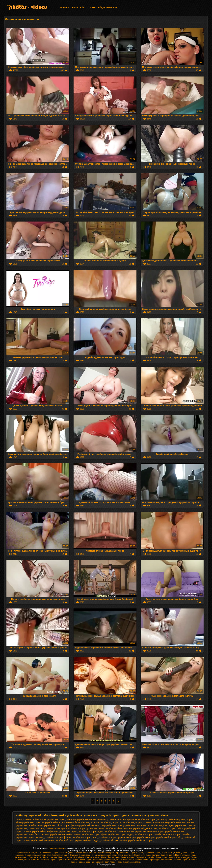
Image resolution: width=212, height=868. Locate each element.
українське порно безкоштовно (32, 834)
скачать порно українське (42, 828)
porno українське (25, 819)
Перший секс (84, 862)
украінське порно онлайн (176, 834)
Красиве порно (167, 855)
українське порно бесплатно (65, 834)
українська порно (68, 831)
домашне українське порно (142, 819)
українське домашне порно (149, 831)
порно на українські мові (48, 822)
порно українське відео (173, 822)
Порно (75, 860)
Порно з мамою (64, 860)
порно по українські (101, 822)
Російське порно (48, 860)
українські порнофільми (45, 831)
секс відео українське (175, 825)
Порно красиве (136, 853)
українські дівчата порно (119, 828)
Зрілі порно (98, 860)
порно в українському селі (171, 819)
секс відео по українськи (149, 825)
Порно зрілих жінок (125, 860)
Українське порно (152, 853)
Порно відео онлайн (146, 857)
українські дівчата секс (145, 828)
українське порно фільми (58, 837)
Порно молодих (182, 855)
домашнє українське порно (111, 819)
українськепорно (146, 837)
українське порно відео (94, 834)
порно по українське (123, 822)
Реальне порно (181, 860)
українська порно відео (91, 831)
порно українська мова (148, 822)
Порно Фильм (141, 860)
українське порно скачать (30, 837)
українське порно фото (85, 837)
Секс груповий (181, 853)
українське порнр (108, 837)
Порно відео (31, 855)
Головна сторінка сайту (71, 7)
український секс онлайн (114, 840)
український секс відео (87, 840)
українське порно (174, 831)
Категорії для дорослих (104, 7)
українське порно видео (121, 834)
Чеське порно (85, 860)
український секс (65, 840)
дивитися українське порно (81, 819)
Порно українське (15, 6)
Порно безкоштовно (25, 853)
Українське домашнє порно (101, 853)
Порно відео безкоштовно (161, 860)
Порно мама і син (43, 853)
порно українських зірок (50, 825)
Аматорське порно (61, 855)
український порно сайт (169, 837)
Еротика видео (183, 857)
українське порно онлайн (148, 834)
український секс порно (141, 840)
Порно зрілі (139, 855)
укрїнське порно (96, 828)
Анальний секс (44, 855)
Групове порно (36, 857)
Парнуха (74, 855)
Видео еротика (153, 855)
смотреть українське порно (72, 828)
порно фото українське (103, 825)
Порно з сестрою (60, 853)
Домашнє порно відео (106, 855)
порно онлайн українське (76, 822)
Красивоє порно (93, 857)
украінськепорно (127, 837)
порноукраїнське (126, 825)
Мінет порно (64, 857)
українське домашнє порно (119, 831)
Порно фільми (122, 853)
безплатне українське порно (50, 819)
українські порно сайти (171, 828)
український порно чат (43, 840)
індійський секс (77, 857)
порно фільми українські (77, 825)
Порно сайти (167, 853)
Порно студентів (32, 860)
